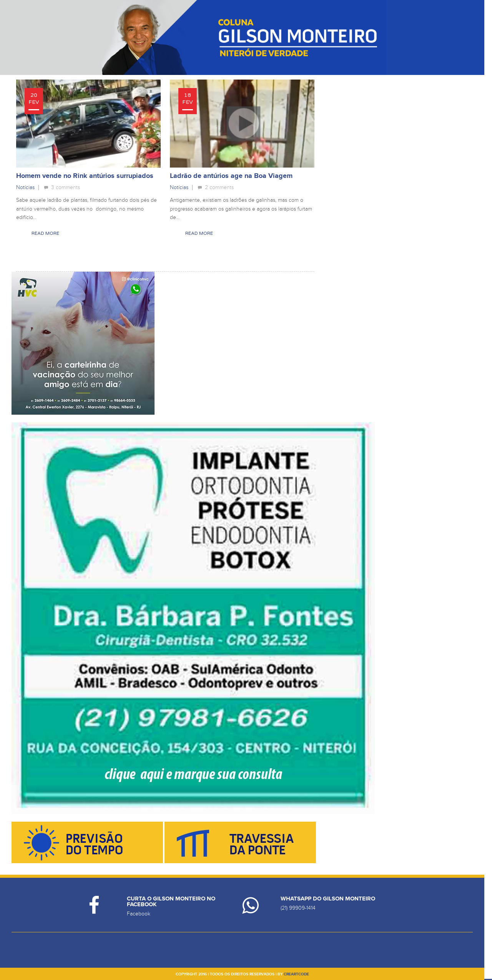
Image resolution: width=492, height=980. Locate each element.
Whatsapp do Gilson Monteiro (328, 899)
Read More (45, 233)
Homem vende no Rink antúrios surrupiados (85, 176)
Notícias (25, 187)
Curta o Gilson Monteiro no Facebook (171, 902)
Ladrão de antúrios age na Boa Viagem (231, 176)
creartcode (296, 974)
